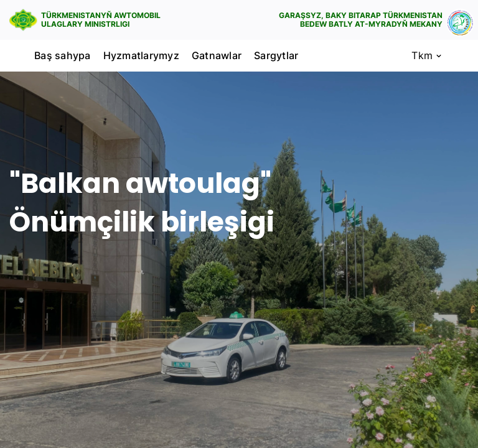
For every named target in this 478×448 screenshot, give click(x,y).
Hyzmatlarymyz (141, 55)
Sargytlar (276, 55)
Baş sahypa (63, 55)
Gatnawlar (217, 55)
